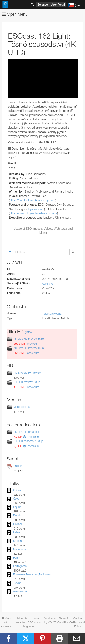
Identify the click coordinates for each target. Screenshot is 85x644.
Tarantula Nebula (52, 314)
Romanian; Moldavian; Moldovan (32, 574)
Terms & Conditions (64, 620)
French (17, 515)
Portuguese (20, 566)
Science (43, 5)
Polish (17, 558)
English (18, 466)
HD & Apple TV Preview (27, 373)
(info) (28, 332)
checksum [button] (33, 344)
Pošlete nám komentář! (7, 622)
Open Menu (15, 14)
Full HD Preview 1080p (27, 382)
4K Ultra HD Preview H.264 (29, 339)
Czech (17, 499)
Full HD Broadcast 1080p (28, 441)
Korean (17, 541)
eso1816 (48, 284)
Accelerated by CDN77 (50, 620)
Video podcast (22, 407)
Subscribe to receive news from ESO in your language (28, 622)
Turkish (17, 583)
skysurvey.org (36, 209)
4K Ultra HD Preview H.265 (29, 348)
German (18, 524)
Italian (16, 532)
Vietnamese (20, 591)
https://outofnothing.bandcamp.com (32, 200)
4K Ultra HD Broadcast (27, 432)
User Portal (58, 5)
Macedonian (20, 549)
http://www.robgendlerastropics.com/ (33, 213)
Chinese (18, 490)
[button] (24, 437)
